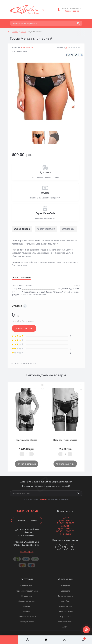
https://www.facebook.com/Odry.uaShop (58, 547)
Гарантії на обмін (45, 213)
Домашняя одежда (27, 601)
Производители (65, 622)
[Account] (28, 640)
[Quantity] (27, 454)
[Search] (78, 23)
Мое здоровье (65, 606)
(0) (66, 48)
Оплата (45, 193)
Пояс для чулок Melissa (65, 440)
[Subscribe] (78, 493)
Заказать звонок (72, 11)
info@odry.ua (27, 551)
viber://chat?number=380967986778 (72, 547)
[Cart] (83, 640)
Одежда (27, 611)
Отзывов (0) (69, 229)
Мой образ (65, 601)
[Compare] (46, 640)
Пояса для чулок (27, 622)
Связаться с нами (27, 521)
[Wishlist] (64, 640)
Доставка (45, 172)
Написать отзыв (24, 328)
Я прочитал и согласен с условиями (48, 499)
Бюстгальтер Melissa (27, 440)
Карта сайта (65, 616)
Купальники (27, 596)
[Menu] (9, 640)
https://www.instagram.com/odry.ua (65, 547)
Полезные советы (65, 596)
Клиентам (43, 499)
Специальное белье (27, 616)
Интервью (65, 586)
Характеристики (46, 229)
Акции (65, 627)
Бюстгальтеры (27, 586)
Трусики (15, 32)
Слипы (23, 32)
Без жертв (65, 591)
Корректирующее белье (27, 591)
